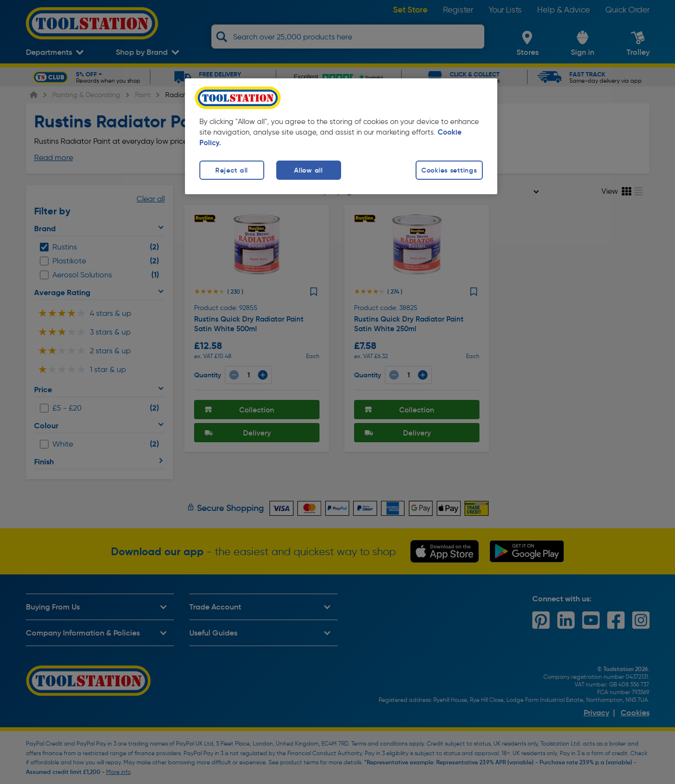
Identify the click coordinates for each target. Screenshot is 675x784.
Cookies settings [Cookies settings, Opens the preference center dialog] (449, 170)
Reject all (232, 170)
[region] (341, 136)
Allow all (308, 170)
